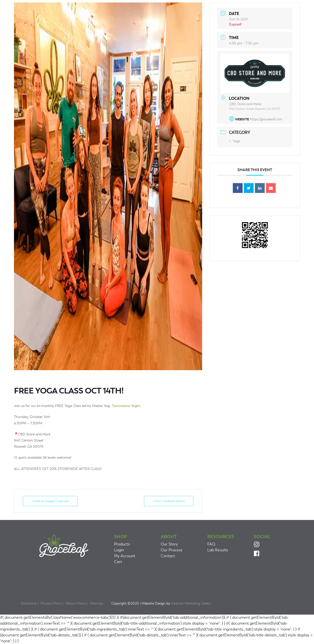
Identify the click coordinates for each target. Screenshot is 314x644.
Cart (118, 562)
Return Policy (76, 603)
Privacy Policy (51, 603)
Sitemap (97, 603)
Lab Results (218, 550)
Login (119, 550)
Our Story (169, 544)
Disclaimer (29, 603)
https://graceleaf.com (266, 119)
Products (122, 544)
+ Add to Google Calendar (50, 501)
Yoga (235, 141)
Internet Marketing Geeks (191, 603)
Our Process (171, 550)
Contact (168, 556)
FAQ (211, 544)
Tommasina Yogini (126, 406)
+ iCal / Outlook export (169, 501)
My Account (125, 556)
